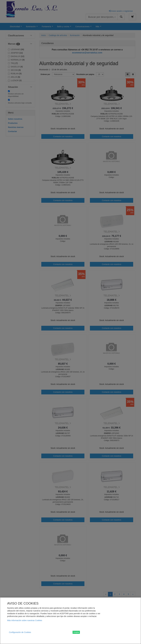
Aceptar (76, 632)
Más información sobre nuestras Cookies (25, 620)
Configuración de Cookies (20, 632)
